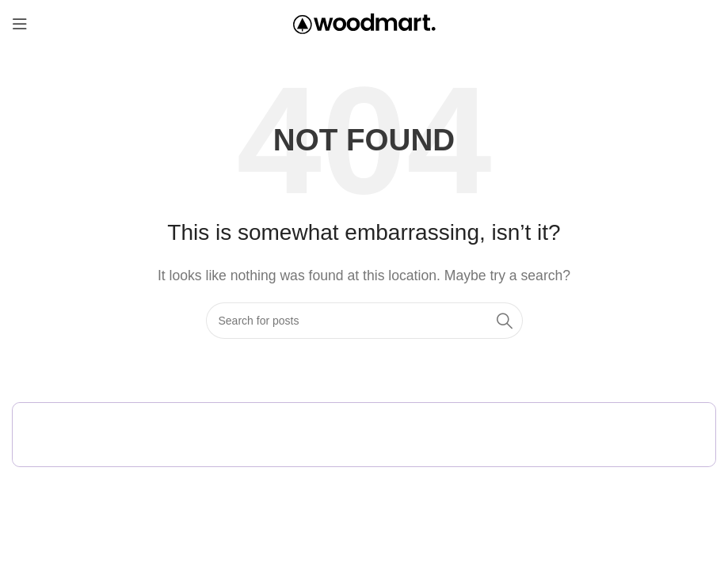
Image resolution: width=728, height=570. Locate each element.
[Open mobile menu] (20, 24)
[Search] (364, 321)
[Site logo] (364, 23)
